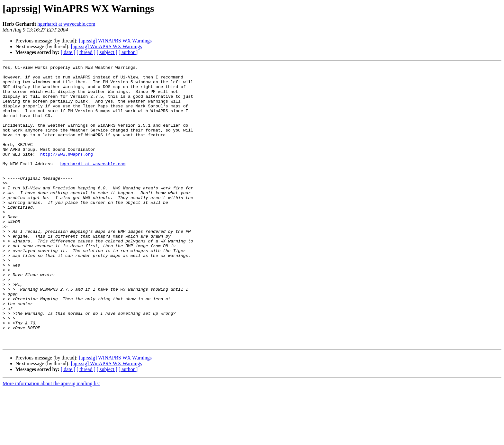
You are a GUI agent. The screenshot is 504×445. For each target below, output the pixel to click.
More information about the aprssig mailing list (51, 439)
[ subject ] (107, 52)
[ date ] (68, 52)
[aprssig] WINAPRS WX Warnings (115, 41)
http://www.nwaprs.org (67, 172)
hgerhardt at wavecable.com (66, 24)
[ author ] (128, 52)
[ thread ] (86, 52)
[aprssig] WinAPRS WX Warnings (106, 46)
